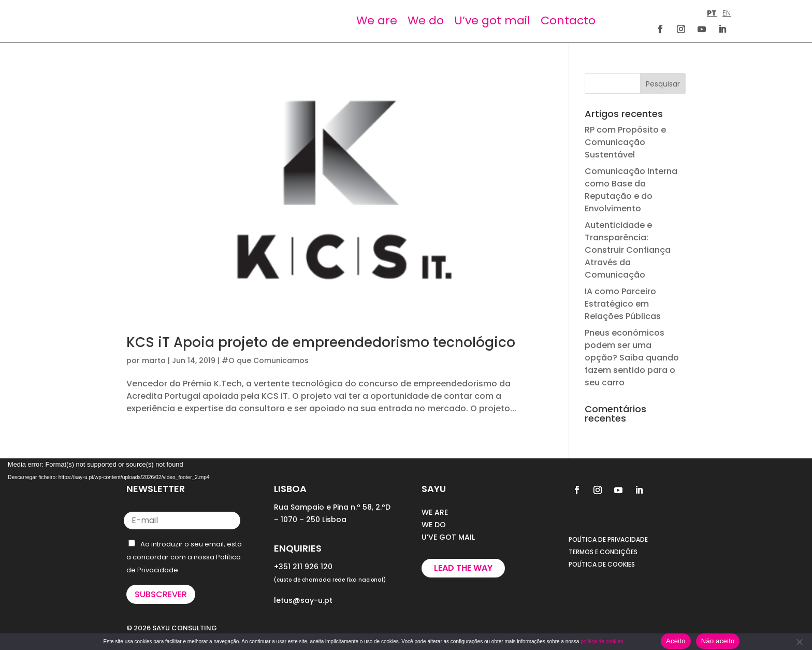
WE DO (434, 525)
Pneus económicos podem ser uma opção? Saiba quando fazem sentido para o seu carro (632, 358)
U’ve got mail (492, 20)
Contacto (568, 20)
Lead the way (463, 568)
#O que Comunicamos (265, 360)
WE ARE (435, 512)
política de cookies (602, 641)
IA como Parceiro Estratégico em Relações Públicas (623, 304)
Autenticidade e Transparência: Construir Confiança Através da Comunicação (628, 250)
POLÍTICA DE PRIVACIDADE (608, 539)
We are (377, 20)
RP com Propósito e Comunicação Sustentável (625, 142)
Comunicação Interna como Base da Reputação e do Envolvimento (631, 190)
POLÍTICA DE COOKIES (602, 564)
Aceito (676, 641)
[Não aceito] (799, 642)
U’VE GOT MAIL (448, 537)
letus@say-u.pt (303, 600)
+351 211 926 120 (303, 567)
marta (154, 360)
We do (426, 20)
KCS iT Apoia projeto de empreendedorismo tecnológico (321, 342)
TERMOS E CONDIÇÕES (603, 552)
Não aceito (718, 641)
